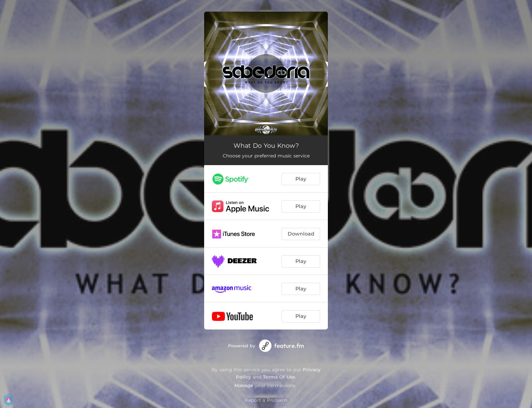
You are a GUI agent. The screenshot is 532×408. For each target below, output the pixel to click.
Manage (244, 385)
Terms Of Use (279, 377)
